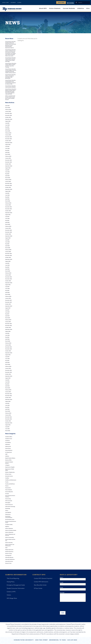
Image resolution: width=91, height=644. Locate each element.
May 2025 (7, 127)
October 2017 (8, 304)
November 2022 (9, 185)
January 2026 (8, 111)
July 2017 (7, 310)
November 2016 (9, 326)
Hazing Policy (11, 582)
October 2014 (8, 374)
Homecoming (8, 499)
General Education (9, 492)
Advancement (8, 446)
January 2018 (8, 298)
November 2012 (9, 419)
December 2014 (9, 370)
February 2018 (8, 296)
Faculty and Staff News (10, 484)
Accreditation (8, 443)
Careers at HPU (11, 592)
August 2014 (8, 378)
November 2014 (9, 372)
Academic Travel (9, 439)
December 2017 (9, 300)
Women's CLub (8, 563)
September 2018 (9, 283)
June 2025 (7, 125)
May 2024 (7, 150)
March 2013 (8, 411)
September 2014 (9, 376)
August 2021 (8, 215)
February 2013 (8, 413)
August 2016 (8, 331)
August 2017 (8, 308)
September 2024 (9, 143)
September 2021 (9, 213)
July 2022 (7, 193)
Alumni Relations (9, 450)
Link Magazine (8, 512)
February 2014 (8, 390)
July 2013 (7, 403)
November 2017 (9, 302)
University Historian (9, 557)
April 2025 (7, 129)
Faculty (7, 482)
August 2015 (8, 355)
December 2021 (9, 207)
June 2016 (7, 335)
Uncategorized (8, 555)
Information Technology (10, 507)
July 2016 (7, 333)
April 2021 (7, 222)
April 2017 (7, 316)
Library (7, 510)
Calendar (13, 2)
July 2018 (7, 287)
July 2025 (7, 123)
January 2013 (8, 415)
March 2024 (8, 154)
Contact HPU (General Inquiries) (43, 578)
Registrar (7, 526)
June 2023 (7, 172)
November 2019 (9, 255)
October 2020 (8, 234)
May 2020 (7, 244)
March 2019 (8, 271)
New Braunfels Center (10, 519)
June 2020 (7, 242)
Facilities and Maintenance (11, 480)
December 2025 (9, 113)
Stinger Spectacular (9, 550)
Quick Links (6, 2)
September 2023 (9, 166)
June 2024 (7, 148)
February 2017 (8, 320)
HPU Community (9, 501)
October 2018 (8, 281)
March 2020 (8, 248)
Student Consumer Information (16, 588)
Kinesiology (8, 508)
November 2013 (9, 396)
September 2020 (9, 236)
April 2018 (7, 292)
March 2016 (8, 341)
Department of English (10, 467)
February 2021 (8, 226)
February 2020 (8, 250)
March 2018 (8, 294)
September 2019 (9, 259)
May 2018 (7, 291)
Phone (61, 587)
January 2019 (8, 275)
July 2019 (7, 263)
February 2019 (8, 273)
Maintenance (8, 514)
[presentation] (71, 606)
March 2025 (8, 131)
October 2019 (8, 257)
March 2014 (8, 388)
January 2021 (8, 228)
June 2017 (7, 312)
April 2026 (7, 106)
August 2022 (8, 191)
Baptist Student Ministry (10, 458)
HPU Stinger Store (12, 598)
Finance (7, 486)
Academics (8, 441)
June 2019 (7, 265)
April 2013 (7, 409)
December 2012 (9, 417)
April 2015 (7, 363)
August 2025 (8, 121)
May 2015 (7, 361)
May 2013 (7, 407)
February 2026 (8, 110)
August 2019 (8, 261)
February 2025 (8, 133)
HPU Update (8, 503)
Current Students (69, 8)
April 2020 (7, 246)
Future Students (55, 8)
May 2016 (7, 337)
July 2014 (7, 380)
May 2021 (7, 220)
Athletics (81, 8)
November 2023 (9, 162)
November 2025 (9, 115)
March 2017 (8, 318)
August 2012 (8, 425)
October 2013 (8, 398)
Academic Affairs (9, 437)
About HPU (43, 8)
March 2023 (8, 178)
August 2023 (8, 168)
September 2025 (9, 119)
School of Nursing (9, 543)
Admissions (8, 444)
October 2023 (8, 164)
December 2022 (9, 183)
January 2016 (8, 345)
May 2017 (7, 314)
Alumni (19, 2)
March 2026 (8, 108)
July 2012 (7, 427)
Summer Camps (9, 554)
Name (62, 577)
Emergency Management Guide (16, 585)
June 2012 (7, 429)
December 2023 (9, 160)
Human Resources (9, 505)
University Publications (10, 559)
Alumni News (8, 448)
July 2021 (7, 217)
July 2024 (7, 146)
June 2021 (7, 218)
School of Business (9, 528)
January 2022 (8, 205)
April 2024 (7, 152)
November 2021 (9, 209)
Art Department (9, 452)
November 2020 (9, 232)
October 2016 (8, 327)
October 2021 (8, 211)
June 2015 (7, 359)
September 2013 (9, 399)
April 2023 (7, 176)
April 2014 (7, 386)
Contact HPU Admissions (41, 582)
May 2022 (7, 197)
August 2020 (8, 238)
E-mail (62, 582)
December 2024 (9, 137)
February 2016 (8, 343)
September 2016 (9, 329)
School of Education (9, 532)
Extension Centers (9, 476)
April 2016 (7, 339)
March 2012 (8, 431)
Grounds (7, 494)
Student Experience (9, 552)
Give (88, 8)
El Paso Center (8, 474)
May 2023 (7, 174)
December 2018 (9, 277)
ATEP (6, 454)
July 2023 (7, 170)
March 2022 (8, 201)
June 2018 (7, 289)
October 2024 (8, 141)
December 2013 (9, 394)
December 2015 (9, 347)
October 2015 (8, 351)
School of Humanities (10, 537)
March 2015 (8, 364)
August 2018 (8, 285)
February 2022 (8, 203)
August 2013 (8, 401)
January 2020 (8, 252)
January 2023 (8, 182)
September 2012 (9, 423)
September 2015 (9, 353)
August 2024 (8, 145)
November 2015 (9, 349)
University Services (9, 561)
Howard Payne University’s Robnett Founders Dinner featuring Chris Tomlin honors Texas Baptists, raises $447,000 (11, 92)
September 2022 (9, 189)
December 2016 (9, 324)
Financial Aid (8, 488)
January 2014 (8, 392)
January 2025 (8, 135)
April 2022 (7, 199)
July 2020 (7, 240)
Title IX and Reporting (13, 578)
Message (62, 593)
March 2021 (8, 224)
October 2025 (8, 117)
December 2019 (9, 254)
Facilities (7, 478)
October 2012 (8, 421)
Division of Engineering (10, 472)
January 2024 (8, 158)
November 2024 (9, 139)
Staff (6, 548)
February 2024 (8, 156)
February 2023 (8, 180)
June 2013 (7, 405)
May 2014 (7, 384)
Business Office (8, 460)
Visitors (9, 595)
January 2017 (8, 322)
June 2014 (7, 382)
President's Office (9, 525)
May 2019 (7, 267)
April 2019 (7, 269)
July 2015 (7, 357)
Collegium (7, 465)
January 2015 (8, 368)
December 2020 (9, 230)
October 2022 (8, 187)
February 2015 (8, 366)
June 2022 (7, 195)
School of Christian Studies (11, 530)
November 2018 (9, 279)
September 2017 (9, 306)
